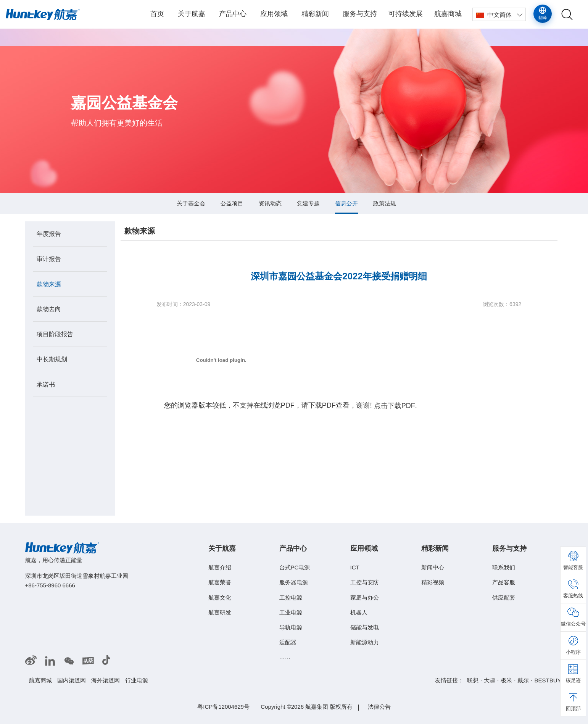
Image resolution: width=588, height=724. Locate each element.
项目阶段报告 (55, 334)
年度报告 (49, 234)
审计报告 (49, 259)
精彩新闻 (315, 14)
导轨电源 (291, 627)
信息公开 (346, 203)
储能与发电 (365, 627)
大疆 (490, 680)
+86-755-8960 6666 (50, 585)
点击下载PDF (395, 406)
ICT (355, 567)
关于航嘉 (192, 14)
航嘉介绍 (220, 567)
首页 (157, 14)
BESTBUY (548, 680)
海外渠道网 (106, 680)
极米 (506, 680)
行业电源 (137, 680)
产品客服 (504, 582)
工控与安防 (365, 582)
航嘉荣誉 (220, 582)
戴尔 (523, 680)
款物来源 (49, 284)
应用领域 (274, 14)
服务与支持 (360, 14)
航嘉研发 (220, 612)
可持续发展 (406, 14)
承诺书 (46, 384)
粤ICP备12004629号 (223, 707)
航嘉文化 (220, 597)
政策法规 (385, 203)
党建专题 (308, 203)
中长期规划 (52, 359)
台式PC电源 (295, 567)
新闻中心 (433, 567)
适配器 (288, 642)
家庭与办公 (365, 597)
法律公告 (379, 707)
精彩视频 (433, 582)
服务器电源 (294, 582)
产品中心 (233, 14)
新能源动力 (365, 642)
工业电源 (291, 612)
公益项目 (232, 203)
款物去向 (49, 309)
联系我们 (504, 567)
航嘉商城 (448, 14)
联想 (473, 680)
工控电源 (291, 597)
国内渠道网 (72, 680)
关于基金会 (191, 203)
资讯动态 (270, 203)
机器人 (359, 612)
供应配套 (504, 597)
